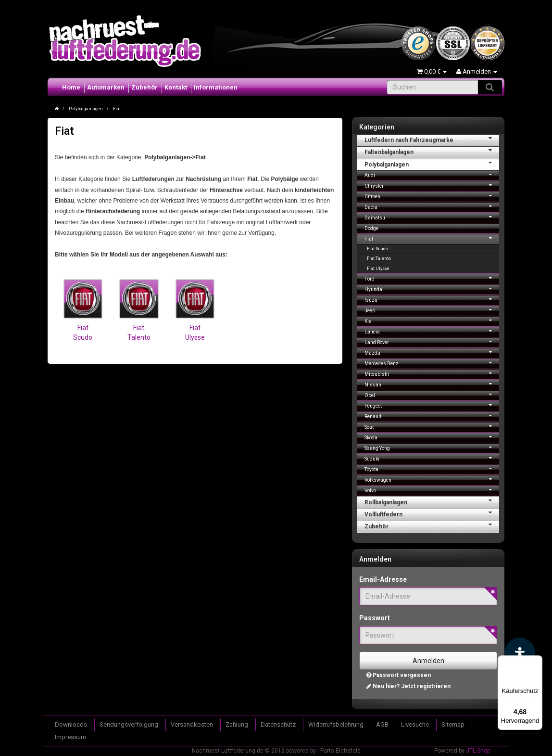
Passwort (375, 618)
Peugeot (432, 405)
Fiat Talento (379, 258)
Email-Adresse (383, 579)
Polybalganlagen (432, 164)
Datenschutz (278, 724)
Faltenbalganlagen (432, 151)
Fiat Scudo (83, 329)
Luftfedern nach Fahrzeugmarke (432, 139)
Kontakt (176, 87)
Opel (432, 394)
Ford (432, 278)
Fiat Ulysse (378, 269)
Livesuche (415, 724)
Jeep (432, 310)
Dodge (371, 228)
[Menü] (537, 661)
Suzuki (432, 458)
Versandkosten (192, 724)
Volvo (432, 490)
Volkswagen (432, 479)
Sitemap (453, 724)
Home (71, 87)
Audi (432, 174)
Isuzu (432, 299)
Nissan (432, 384)
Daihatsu (432, 217)
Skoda (432, 437)
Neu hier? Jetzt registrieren (408, 686)
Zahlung (237, 724)
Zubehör (144, 87)
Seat (432, 426)
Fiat (432, 238)
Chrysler (432, 185)
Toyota (432, 468)
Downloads (71, 724)
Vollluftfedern (432, 513)
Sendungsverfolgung (129, 724)
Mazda (432, 352)
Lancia (432, 331)
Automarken (106, 87)
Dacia (432, 206)
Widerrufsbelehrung (336, 724)
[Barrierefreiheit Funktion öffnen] (520, 653)
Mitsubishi (432, 373)
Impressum (70, 737)
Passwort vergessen (399, 675)
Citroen (432, 196)
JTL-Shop (478, 751)
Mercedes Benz (432, 363)
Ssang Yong (432, 447)
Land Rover (432, 341)
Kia (432, 320)
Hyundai (432, 288)
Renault (432, 416)
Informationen (216, 87)
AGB (382, 724)
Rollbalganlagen (432, 501)
